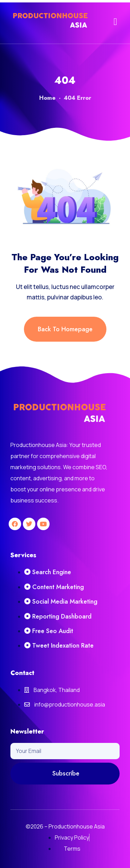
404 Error (77, 98)
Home (47, 98)
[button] (115, 22)
